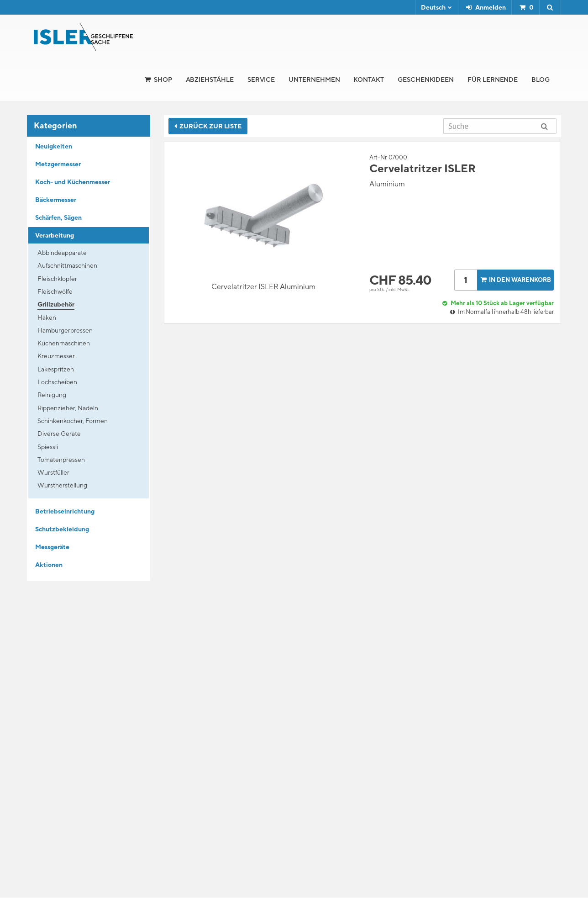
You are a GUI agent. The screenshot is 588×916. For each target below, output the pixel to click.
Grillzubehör (56, 304)
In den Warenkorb (515, 280)
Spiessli (48, 447)
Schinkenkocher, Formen (73, 421)
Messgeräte (52, 547)
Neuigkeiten (54, 146)
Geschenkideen (426, 79)
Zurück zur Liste (208, 126)
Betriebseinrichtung (65, 511)
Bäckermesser (56, 200)
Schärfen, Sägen (58, 217)
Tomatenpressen (61, 460)
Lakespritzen (56, 369)
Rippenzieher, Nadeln (68, 408)
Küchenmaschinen (64, 343)
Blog (541, 79)
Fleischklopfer (57, 279)
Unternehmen (314, 79)
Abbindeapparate (62, 253)
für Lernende (493, 79)
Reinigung (52, 395)
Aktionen (49, 565)
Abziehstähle (210, 79)
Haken (47, 318)
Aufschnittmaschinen (67, 265)
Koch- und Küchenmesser (73, 182)
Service (261, 79)
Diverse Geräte (59, 434)
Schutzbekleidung (62, 529)
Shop (163, 79)
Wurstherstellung (62, 485)
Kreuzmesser (56, 356)
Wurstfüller (53, 472)
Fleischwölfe (55, 291)
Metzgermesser (58, 164)
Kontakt (369, 79)
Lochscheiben (57, 382)
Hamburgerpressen (65, 330)
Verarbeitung (55, 235)
